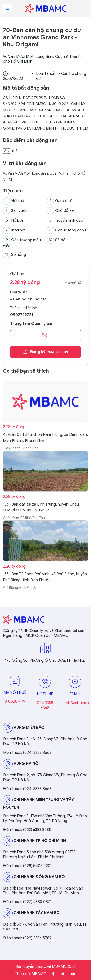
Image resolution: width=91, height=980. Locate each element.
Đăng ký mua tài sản (45, 352)
